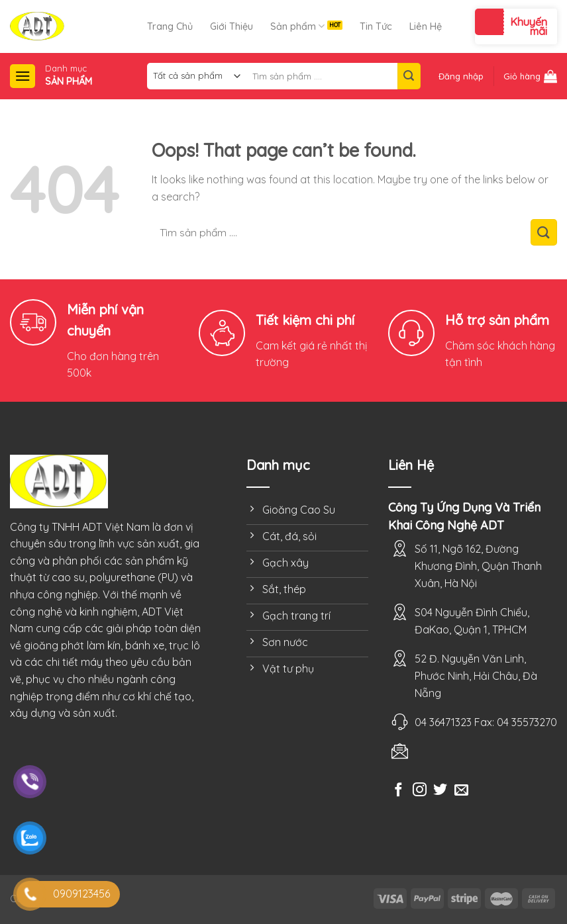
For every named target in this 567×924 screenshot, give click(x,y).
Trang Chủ (170, 26)
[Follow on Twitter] (440, 791)
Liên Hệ (426, 26)
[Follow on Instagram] (420, 791)
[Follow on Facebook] (398, 791)
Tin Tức (376, 26)
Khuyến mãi (529, 26)
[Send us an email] (461, 791)
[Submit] (409, 76)
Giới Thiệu (232, 26)
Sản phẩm (297, 26)
